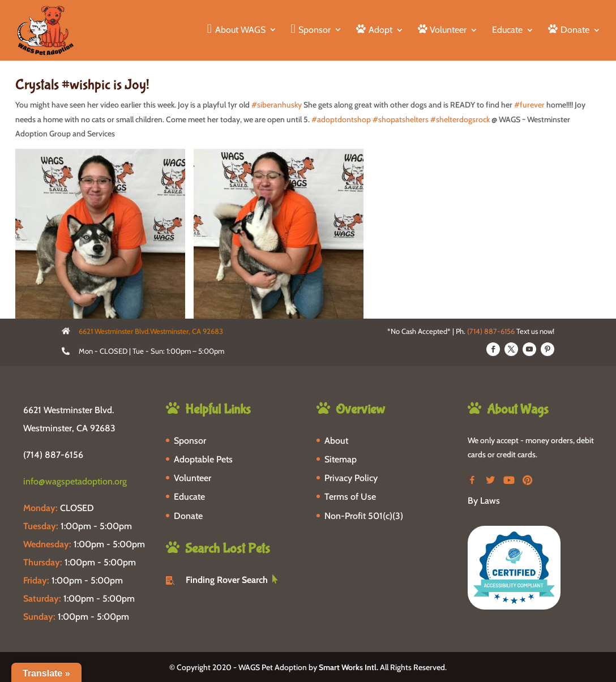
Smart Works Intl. (348, 667)
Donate (188, 516)
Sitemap (341, 459)
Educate (507, 31)
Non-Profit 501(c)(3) (364, 516)
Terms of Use (350, 497)
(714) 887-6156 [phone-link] (53, 455)
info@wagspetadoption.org (75, 481)
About (336, 441)
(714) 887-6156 (491, 331)
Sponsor (190, 441)
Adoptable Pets (203, 459)
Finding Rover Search (227, 580)
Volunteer (192, 478)
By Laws (484, 501)
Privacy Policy (351, 478)
